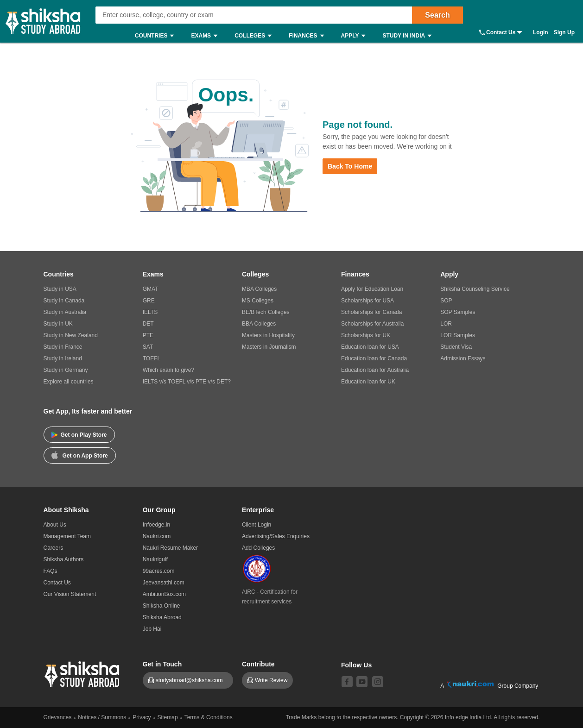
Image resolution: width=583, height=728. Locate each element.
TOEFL (152, 358)
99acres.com (159, 571)
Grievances (58, 717)
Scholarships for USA (368, 301)
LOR (446, 324)
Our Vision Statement (70, 594)
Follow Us (356, 665)
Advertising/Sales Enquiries (276, 536)
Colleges (255, 36)
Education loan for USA (370, 347)
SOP (446, 301)
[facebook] (347, 682)
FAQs (51, 571)
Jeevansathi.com (164, 583)
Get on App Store (80, 455)
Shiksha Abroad (162, 617)
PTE (148, 335)
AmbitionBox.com (164, 594)
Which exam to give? (168, 370)
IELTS (150, 312)
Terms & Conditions (209, 717)
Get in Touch (162, 664)
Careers (54, 548)
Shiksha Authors (64, 559)
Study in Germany (66, 370)
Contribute (258, 664)
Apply (356, 36)
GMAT (151, 289)
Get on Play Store (79, 435)
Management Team (67, 536)
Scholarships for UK (366, 335)
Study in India (409, 36)
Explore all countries (69, 382)
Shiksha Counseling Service (475, 289)
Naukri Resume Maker (170, 548)
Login (541, 32)
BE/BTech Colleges (266, 312)
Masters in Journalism (269, 347)
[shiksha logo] (83, 673)
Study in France (63, 347)
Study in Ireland (63, 358)
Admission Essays (463, 358)
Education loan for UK (368, 382)
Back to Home (350, 166)
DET (148, 324)
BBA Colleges (259, 324)
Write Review (271, 680)
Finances (308, 36)
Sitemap (168, 717)
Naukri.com (157, 536)
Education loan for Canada (374, 358)
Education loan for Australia (375, 370)
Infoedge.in (156, 525)
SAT (148, 347)
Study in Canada (64, 301)
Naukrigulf (155, 559)
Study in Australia (65, 312)
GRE (149, 301)
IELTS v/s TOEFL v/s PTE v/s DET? (187, 382)
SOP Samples (458, 312)
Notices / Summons (102, 717)
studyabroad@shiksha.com (192, 680)
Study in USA (60, 289)
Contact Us (501, 32)
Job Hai (152, 629)
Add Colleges (258, 548)
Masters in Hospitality (268, 335)
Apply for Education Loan (372, 289)
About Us (55, 525)
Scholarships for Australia (372, 324)
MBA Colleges (259, 289)
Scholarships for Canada (371, 312)
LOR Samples (458, 335)
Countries (157, 36)
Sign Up (564, 32)
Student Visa (456, 347)
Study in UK (58, 324)
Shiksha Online (162, 606)
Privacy (142, 717)
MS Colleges (258, 301)
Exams (206, 36)
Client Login (257, 525)
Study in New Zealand (71, 335)
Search (437, 15)
